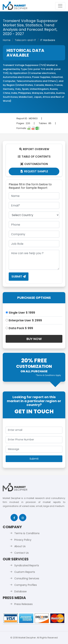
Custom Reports (25, 572)
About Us (20, 546)
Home (7, 40)
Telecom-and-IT (25, 40)
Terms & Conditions (27, 533)
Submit (19, 276)
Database (20, 591)
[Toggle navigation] (60, 6)
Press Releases (23, 604)
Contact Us (21, 553)
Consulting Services (27, 578)
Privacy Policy (23, 540)
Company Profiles (26, 585)
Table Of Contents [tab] (34, 157)
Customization (34, 164)
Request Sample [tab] (34, 171)
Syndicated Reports (27, 565)
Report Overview (34, 149)
